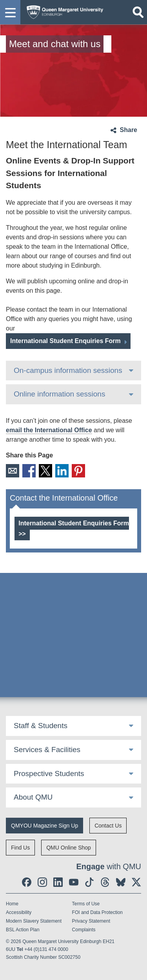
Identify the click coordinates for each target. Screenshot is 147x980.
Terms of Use (86, 904)
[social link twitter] (136, 882)
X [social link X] (45, 471)
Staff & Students (41, 726)
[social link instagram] (42, 882)
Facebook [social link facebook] (29, 471)
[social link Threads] (105, 882)
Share (129, 130)
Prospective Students (49, 774)
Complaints (84, 930)
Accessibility (19, 912)
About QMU (33, 797)
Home (12, 904)
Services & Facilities (47, 750)
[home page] (63, 10)
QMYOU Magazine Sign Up (44, 826)
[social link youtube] (74, 882)
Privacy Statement (91, 921)
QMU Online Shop (69, 848)
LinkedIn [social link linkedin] (62, 471)
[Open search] (138, 12)
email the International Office (49, 430)
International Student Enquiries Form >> (74, 529)
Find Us (20, 848)
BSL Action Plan (23, 930)
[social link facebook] (27, 882)
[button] (10, 12)
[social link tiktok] (89, 882)
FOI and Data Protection (97, 912)
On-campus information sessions (68, 370)
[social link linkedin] (58, 882)
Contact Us (108, 826)
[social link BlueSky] (121, 882)
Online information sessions (59, 394)
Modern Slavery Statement (34, 921)
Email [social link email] (13, 471)
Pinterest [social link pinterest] (78, 471)
